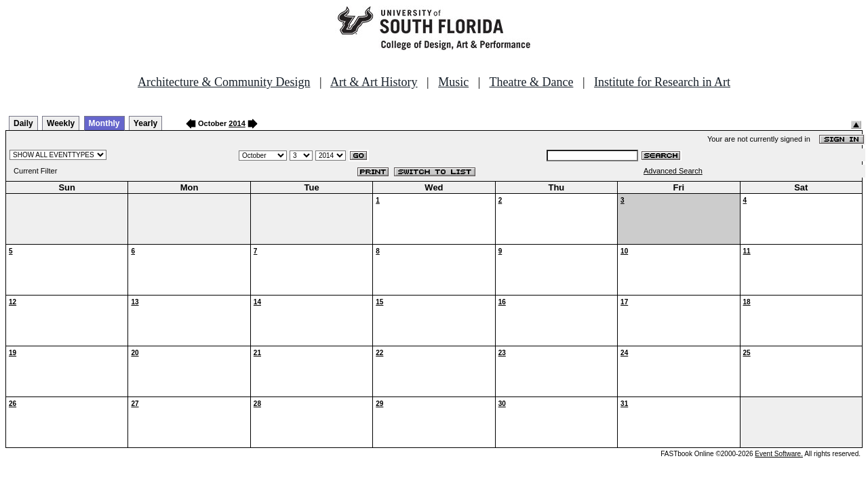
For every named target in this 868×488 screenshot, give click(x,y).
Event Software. (779, 454)
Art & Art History (374, 82)
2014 (237, 123)
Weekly (61, 123)
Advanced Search (673, 171)
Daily (23, 123)
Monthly (104, 123)
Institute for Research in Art (662, 82)
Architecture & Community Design (224, 82)
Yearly (145, 123)
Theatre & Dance (531, 82)
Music (453, 82)
